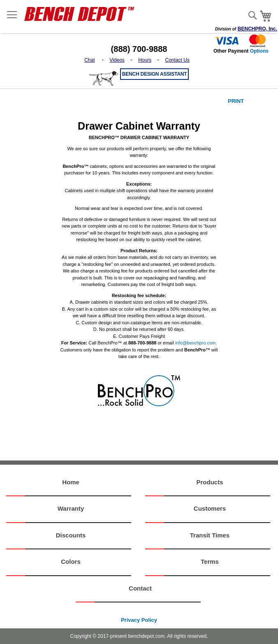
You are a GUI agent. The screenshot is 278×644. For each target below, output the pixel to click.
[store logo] (82, 14)
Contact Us (177, 60)
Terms (210, 561)
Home (71, 482)
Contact (140, 588)
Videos (117, 60)
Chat (89, 60)
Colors (71, 561)
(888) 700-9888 (139, 49)
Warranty (71, 508)
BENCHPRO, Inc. (257, 29)
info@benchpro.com (196, 343)
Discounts (71, 535)
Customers (210, 508)
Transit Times (210, 535)
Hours (145, 60)
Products (210, 482)
